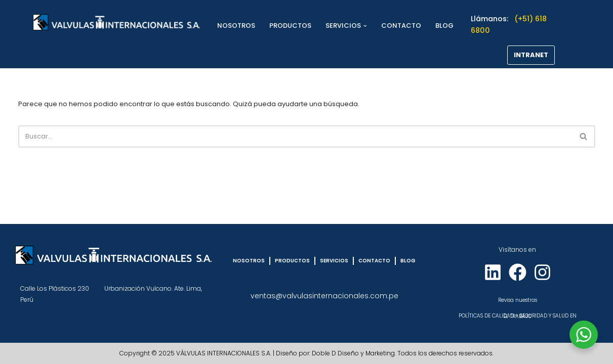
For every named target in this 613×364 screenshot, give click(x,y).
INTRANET (531, 55)
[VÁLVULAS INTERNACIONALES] (116, 22)
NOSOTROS (236, 26)
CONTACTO (401, 26)
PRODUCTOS (290, 26)
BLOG (444, 26)
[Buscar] (295, 136)
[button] (365, 26)
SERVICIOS (334, 261)
